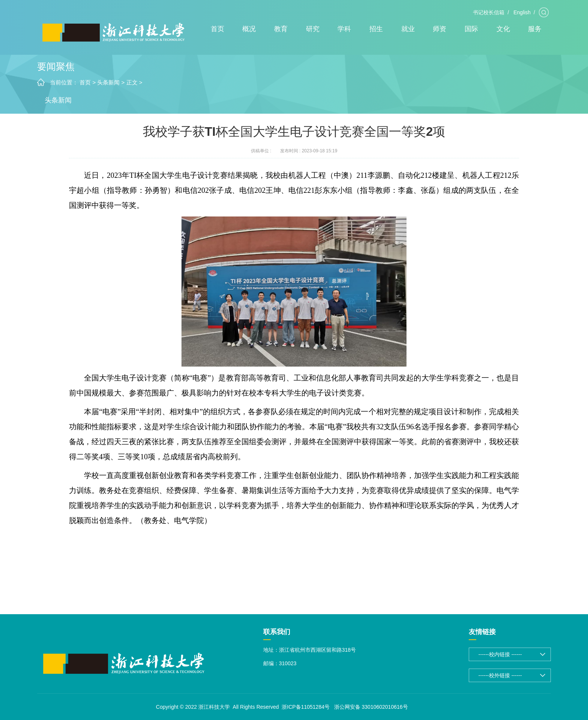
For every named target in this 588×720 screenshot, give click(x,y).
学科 (344, 29)
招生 (376, 29)
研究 (313, 29)
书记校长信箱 (489, 12)
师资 (439, 29)
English (522, 12)
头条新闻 (108, 82)
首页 (217, 29)
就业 (408, 29)
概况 (249, 29)
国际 (471, 29)
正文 (132, 82)
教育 (281, 29)
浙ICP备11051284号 (306, 707)
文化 (503, 29)
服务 (535, 29)
